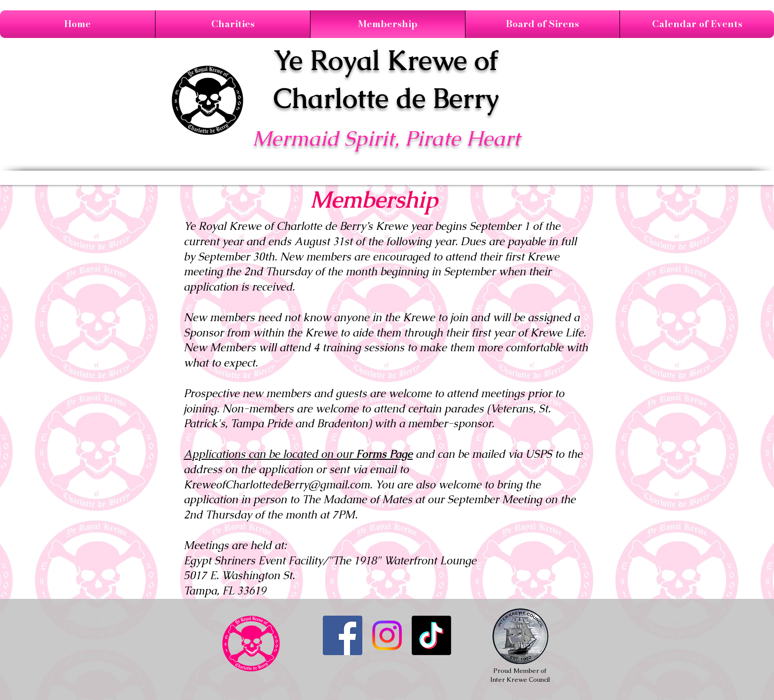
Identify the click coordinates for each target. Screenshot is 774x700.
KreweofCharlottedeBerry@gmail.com (277, 485)
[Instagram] (387, 635)
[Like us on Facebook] (343, 635)
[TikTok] (431, 635)
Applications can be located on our (298, 454)
